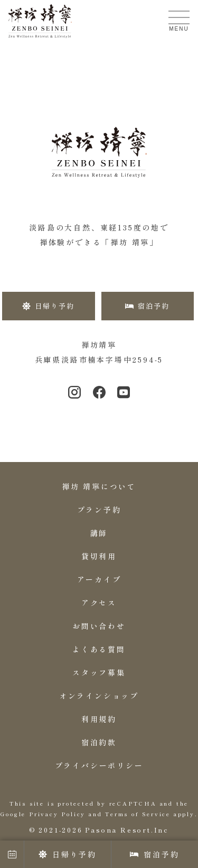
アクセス (99, 603)
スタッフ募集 (99, 672)
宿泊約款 (99, 742)
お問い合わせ (99, 626)
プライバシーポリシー (99, 765)
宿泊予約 (154, 854)
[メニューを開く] (179, 17)
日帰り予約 (68, 854)
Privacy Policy (57, 814)
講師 (99, 533)
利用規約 (99, 719)
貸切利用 (99, 556)
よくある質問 (99, 649)
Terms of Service (138, 814)
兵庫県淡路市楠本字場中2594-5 (99, 359)
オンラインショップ (99, 696)
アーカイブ (99, 579)
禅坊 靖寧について (99, 486)
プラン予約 (99, 510)
